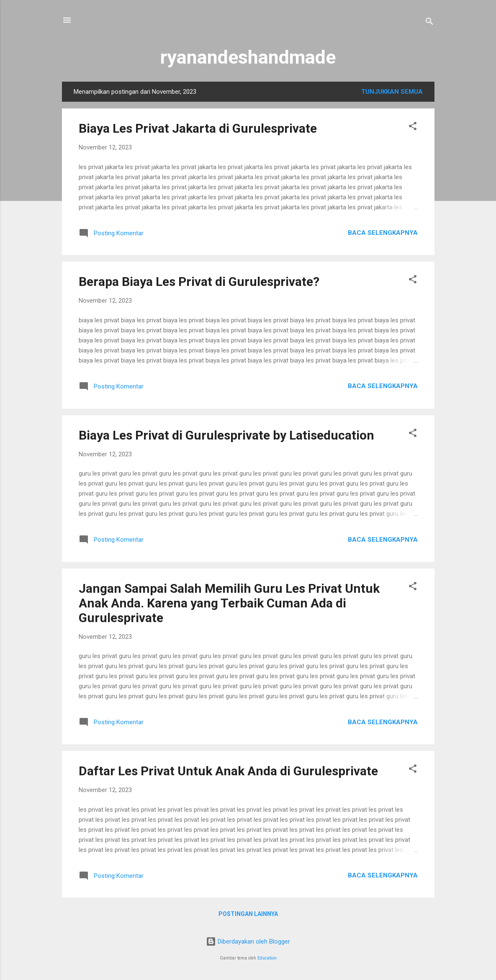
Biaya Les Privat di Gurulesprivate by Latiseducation (226, 435)
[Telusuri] (429, 23)
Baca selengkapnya (383, 233)
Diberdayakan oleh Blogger (248, 941)
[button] (413, 127)
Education (267, 958)
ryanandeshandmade (248, 57)
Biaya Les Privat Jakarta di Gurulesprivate (198, 128)
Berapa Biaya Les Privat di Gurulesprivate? (199, 282)
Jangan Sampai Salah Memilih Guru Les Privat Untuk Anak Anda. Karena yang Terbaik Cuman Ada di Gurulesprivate (229, 603)
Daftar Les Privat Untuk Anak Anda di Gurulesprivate (228, 771)
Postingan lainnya (248, 914)
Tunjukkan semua (392, 92)
